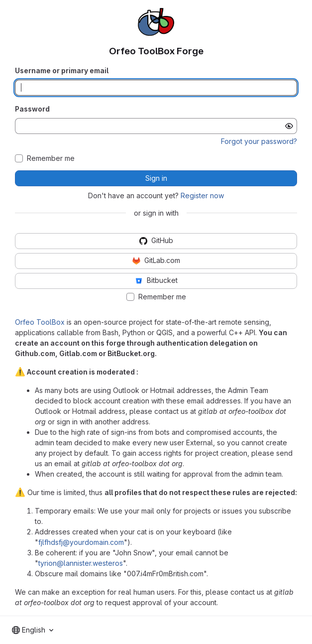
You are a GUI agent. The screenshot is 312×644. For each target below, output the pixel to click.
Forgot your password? (259, 141)
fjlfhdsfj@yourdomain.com (81, 542)
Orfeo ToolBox (40, 322)
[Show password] (289, 126)
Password (32, 109)
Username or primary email (62, 70)
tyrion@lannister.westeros (81, 563)
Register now (202, 195)
